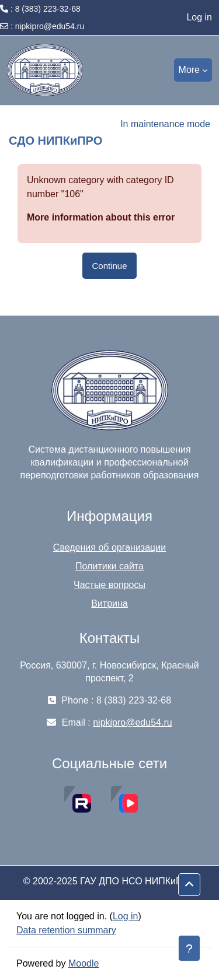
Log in (199, 17)
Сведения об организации (109, 547)
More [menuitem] (189, 70)
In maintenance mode (165, 124)
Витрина (109, 603)
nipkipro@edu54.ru (50, 26)
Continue (109, 266)
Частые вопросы (109, 585)
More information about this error (101, 217)
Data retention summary (66, 930)
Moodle (84, 963)
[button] (189, 885)
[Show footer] (189, 948)
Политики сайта (109, 566)
